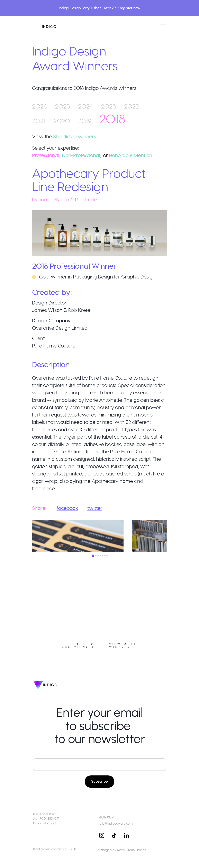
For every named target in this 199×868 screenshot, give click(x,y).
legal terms (41, 849)
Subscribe (99, 781)
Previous (29, 613)
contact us (59, 849)
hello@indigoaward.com (115, 823)
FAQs (73, 849)
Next (170, 613)
